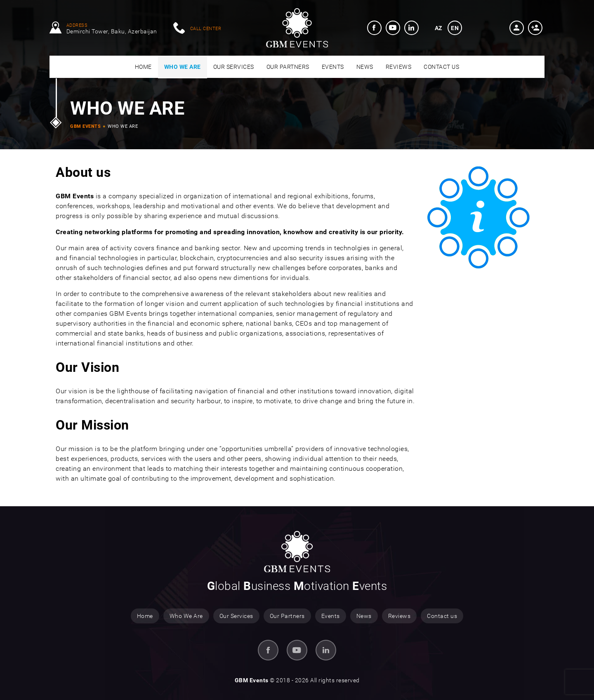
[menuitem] (374, 28)
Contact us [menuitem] (442, 616)
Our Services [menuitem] (236, 616)
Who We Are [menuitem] (186, 616)
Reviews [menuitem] (400, 616)
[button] (517, 28)
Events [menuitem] (331, 616)
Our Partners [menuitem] (287, 616)
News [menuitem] (364, 616)
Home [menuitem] (145, 616)
